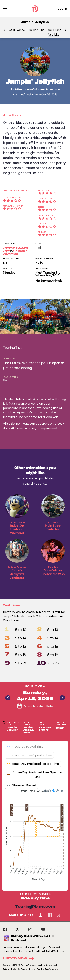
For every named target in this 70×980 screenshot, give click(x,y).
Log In (62, 8)
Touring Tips (36, 30)
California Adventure (46, 89)
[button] (66, 30)
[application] (35, 837)
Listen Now (20, 958)
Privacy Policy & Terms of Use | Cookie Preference (30, 969)
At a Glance (17, 30)
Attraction (22, 89)
